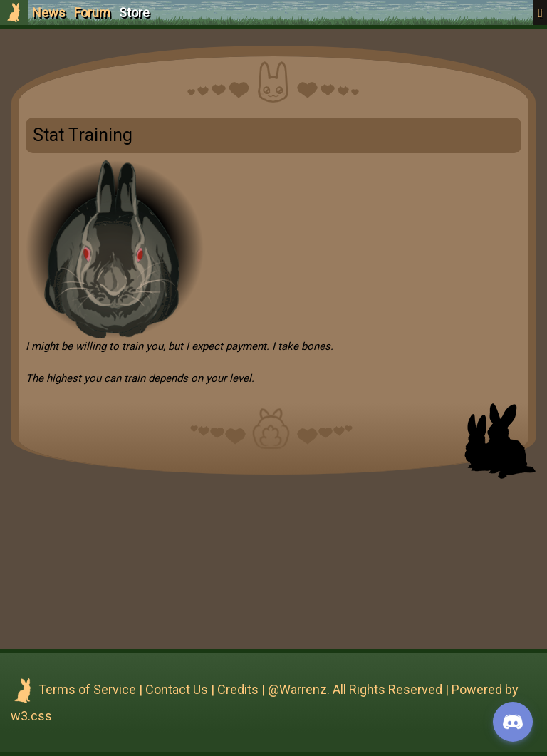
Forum (92, 12)
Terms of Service (87, 689)
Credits (238, 689)
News (49, 12)
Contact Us (177, 689)
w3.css (31, 716)
